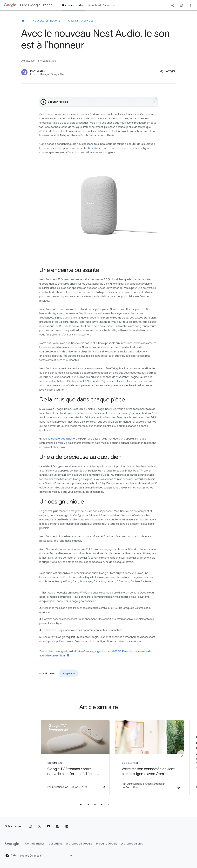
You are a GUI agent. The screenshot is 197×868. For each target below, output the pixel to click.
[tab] (81, 805)
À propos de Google (79, 844)
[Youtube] (49, 826)
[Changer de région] (47, 856)
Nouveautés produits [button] (73, 5)
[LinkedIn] (67, 826)
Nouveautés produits (47, 21)
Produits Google (107, 844)
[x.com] (40, 826)
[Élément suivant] (182, 755)
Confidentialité (35, 844)
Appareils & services (81, 21)
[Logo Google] (12, 844)
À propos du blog (132, 844)
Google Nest (68, 673)
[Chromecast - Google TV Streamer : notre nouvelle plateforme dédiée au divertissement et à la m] (56, 758)
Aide (11, 856)
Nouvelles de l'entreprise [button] (102, 5)
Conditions (55, 844)
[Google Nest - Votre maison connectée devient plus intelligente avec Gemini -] (141, 758)
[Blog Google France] (23, 21)
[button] (168, 71)
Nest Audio (95, 148)
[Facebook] (58, 826)
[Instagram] (30, 826)
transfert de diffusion (64, 439)
